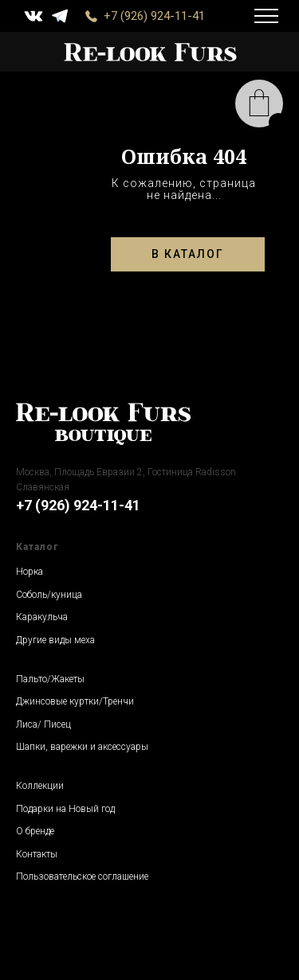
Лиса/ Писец (43, 724)
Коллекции (40, 786)
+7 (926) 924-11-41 (154, 16)
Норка (30, 572)
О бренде (35, 831)
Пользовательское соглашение (82, 877)
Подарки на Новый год (65, 809)
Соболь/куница (49, 595)
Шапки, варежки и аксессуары (82, 747)
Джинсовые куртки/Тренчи (75, 701)
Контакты (37, 854)
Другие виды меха (55, 640)
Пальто (31, 679)
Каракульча (42, 617)
